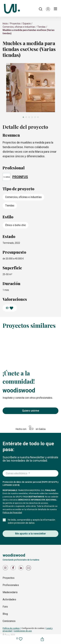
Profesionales (11, 585)
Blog (5, 614)
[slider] (30, 91)
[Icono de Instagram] (6, 569)
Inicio (5, 24)
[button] (48, 9)
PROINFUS (20, 177)
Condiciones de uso (23, 631)
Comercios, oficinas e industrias (19, 27)
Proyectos (15, 24)
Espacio (27, 24)
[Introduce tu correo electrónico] (30, 474)
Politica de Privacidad (12, 513)
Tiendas (41, 27)
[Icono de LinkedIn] (21, 569)
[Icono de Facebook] (14, 569)
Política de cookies (11, 628)
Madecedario (10, 592)
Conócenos (9, 621)
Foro (5, 607)
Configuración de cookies (33, 628)
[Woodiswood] (12, 9)
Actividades (9, 599)
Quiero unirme (31, 411)
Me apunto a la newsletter (30, 534)
